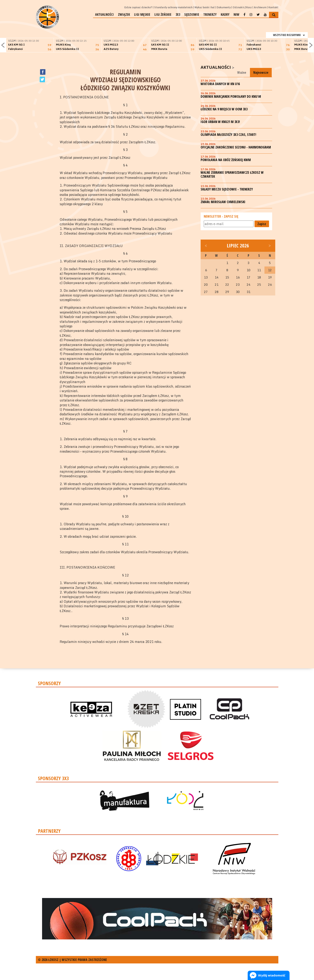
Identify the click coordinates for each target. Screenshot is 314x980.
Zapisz (262, 224)
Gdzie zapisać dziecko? (138, 7)
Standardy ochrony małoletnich (173, 7)
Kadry (225, 14)
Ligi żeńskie (163, 14)
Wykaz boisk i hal (204, 7)
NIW (236, 14)
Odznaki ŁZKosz (242, 7)
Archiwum (260, 7)
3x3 (178, 14)
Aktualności (104, 14)
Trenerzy (210, 14)
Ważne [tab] (242, 72)
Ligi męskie (142, 14)
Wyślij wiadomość (272, 975)
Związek (124, 14)
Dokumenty (224, 7)
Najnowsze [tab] (261, 72)
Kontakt (273, 7)
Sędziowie (192, 14)
